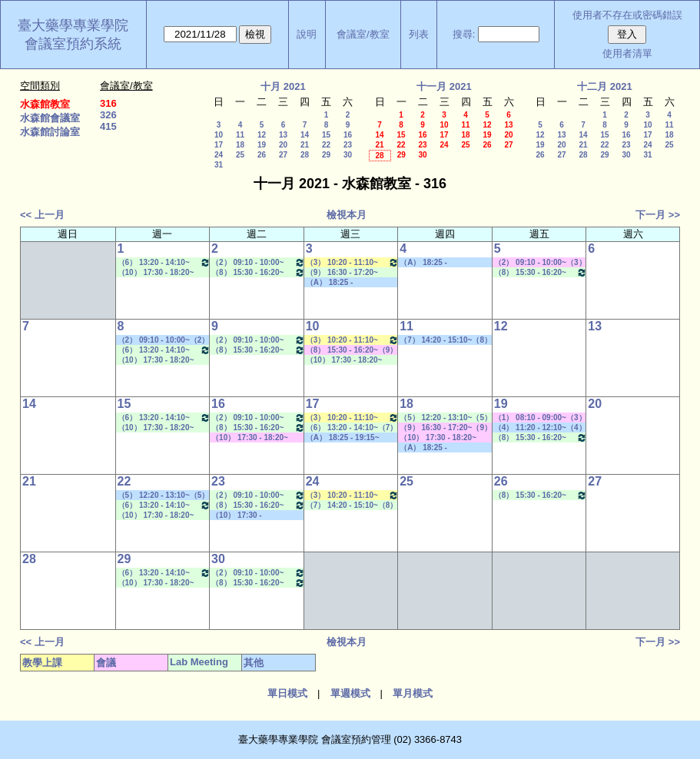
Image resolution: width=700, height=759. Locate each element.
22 (326, 145)
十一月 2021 (444, 86)
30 (348, 155)
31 (219, 165)
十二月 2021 (605, 86)
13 (283, 135)
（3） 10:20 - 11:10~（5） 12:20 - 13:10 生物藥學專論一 (353, 262)
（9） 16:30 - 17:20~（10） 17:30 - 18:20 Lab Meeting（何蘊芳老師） (350, 273)
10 (219, 135)
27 (283, 155)
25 (240, 155)
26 (262, 155)
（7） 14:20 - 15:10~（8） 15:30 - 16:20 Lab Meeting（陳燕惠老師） (352, 505)
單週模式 (350, 693)
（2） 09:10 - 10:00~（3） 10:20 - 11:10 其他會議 (540, 263)
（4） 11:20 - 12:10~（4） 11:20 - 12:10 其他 (540, 428)
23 (348, 145)
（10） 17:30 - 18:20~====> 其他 (243, 515)
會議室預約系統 (73, 44)
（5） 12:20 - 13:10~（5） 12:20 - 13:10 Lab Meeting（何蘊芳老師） (446, 418)
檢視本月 (347, 215)
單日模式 (287, 693)
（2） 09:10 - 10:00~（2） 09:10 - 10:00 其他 (164, 340)
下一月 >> (658, 215)
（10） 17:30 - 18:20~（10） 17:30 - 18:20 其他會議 (445, 438)
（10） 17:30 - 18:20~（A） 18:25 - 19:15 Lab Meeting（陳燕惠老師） (160, 273)
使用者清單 (627, 53)
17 (219, 145)
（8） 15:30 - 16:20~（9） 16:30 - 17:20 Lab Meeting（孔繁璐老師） (541, 272)
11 (240, 135)
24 (219, 155)
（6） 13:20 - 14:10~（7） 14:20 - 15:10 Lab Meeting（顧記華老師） (164, 262)
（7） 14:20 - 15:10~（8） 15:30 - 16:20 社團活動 (446, 340)
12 (262, 135)
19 (262, 145)
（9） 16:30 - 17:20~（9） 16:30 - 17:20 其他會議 (446, 428)
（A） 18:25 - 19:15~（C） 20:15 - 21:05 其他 (349, 438)
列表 (419, 34)
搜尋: (464, 34)
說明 (307, 34)
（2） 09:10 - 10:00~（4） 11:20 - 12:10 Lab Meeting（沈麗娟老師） (258, 262)
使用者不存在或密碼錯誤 (627, 15)
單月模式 (413, 693)
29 (326, 155)
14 (305, 135)
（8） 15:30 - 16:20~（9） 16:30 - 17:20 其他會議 (352, 350)
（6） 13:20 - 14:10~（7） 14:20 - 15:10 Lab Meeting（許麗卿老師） (352, 428)
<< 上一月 (42, 215)
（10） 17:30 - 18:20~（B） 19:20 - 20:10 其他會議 (255, 438)
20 (283, 145)
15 (326, 135)
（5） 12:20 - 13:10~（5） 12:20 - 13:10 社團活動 (164, 496)
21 (305, 145)
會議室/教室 (363, 34)
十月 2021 (283, 86)
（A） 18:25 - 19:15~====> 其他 (338, 283)
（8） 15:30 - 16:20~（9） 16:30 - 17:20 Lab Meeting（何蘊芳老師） (258, 272)
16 (348, 135)
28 (305, 155)
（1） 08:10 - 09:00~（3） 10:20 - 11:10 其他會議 (540, 418)
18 (240, 145)
